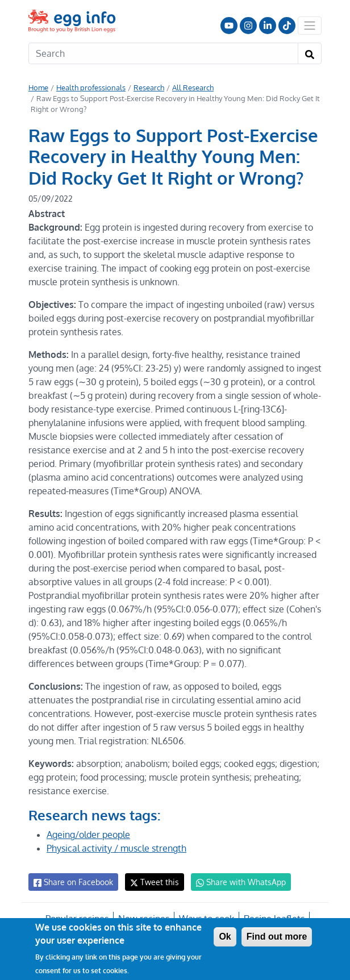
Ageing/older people (89, 835)
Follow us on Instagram (248, 26)
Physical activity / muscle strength (116, 848)
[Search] (163, 53)
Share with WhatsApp (236, 882)
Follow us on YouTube (229, 26)
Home (38, 87)
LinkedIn (268, 26)
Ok (225, 937)
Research (146, 87)
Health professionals (90, 87)
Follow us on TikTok (287, 26)
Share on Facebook (72, 882)
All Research (189, 87)
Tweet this (152, 882)
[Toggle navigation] (310, 26)
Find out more (277, 937)
